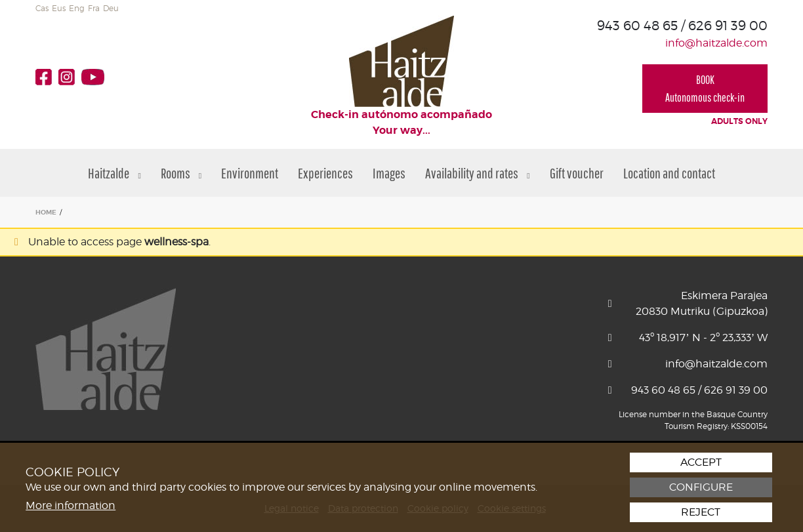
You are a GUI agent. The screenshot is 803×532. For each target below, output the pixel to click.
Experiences (325, 173)
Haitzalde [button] (114, 173)
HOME (46, 212)
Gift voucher (577, 173)
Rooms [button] (181, 173)
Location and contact (669, 173)
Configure (701, 487)
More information (71, 505)
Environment (250, 173)
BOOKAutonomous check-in (705, 89)
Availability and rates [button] (477, 173)
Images (389, 173)
